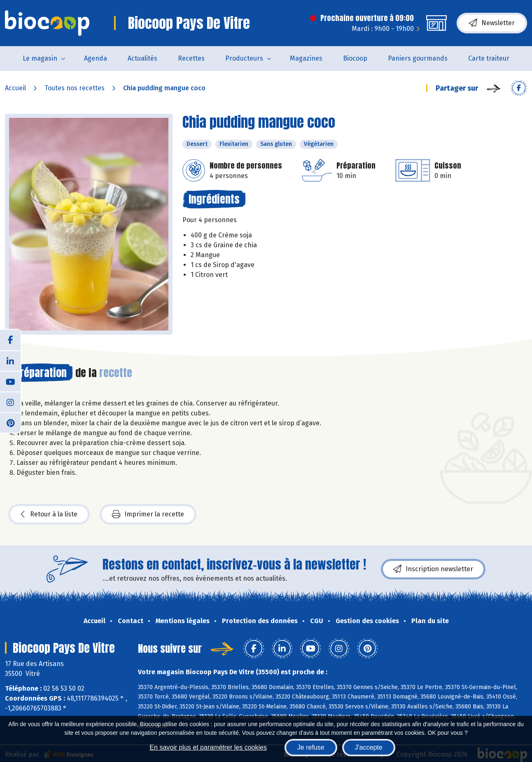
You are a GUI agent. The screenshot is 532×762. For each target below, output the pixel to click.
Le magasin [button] (40, 58)
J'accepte (369, 747)
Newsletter (492, 23)
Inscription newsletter (433, 569)
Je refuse (311, 747)
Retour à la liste (49, 514)
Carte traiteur (489, 58)
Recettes (191, 58)
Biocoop (355, 58)
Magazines (306, 58)
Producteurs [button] (244, 58)
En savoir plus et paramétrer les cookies (208, 747)
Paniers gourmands (418, 58)
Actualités (142, 58)
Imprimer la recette (148, 514)
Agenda (96, 58)
